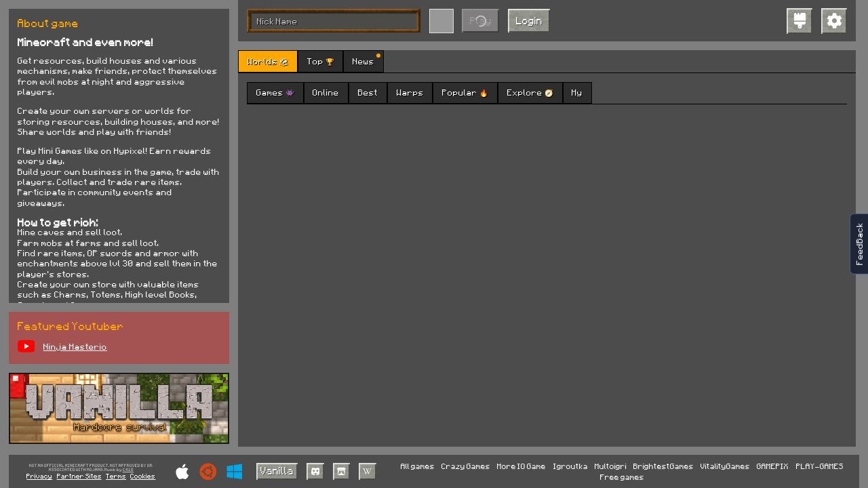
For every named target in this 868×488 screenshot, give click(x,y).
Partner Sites (79, 476)
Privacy (39, 476)
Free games (622, 477)
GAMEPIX (773, 466)
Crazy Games (466, 466)
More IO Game (521, 466)
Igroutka (571, 466)
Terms (116, 476)
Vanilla (277, 470)
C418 (128, 470)
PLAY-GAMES (820, 466)
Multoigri (611, 466)
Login (529, 20)
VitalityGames (725, 466)
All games (418, 466)
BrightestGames (664, 466)
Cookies (143, 476)
